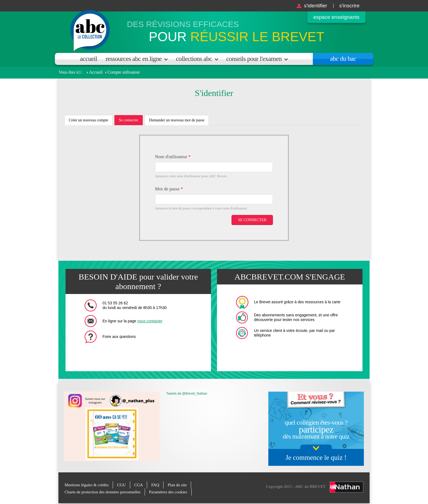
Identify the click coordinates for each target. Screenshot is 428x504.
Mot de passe (169, 189)
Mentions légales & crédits (87, 485)
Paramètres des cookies (168, 492)
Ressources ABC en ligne (134, 59)
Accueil (89, 59)
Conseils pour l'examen (254, 59)
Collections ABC (194, 59)
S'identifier (316, 6)
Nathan (347, 487)
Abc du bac (343, 59)
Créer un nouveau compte (88, 120)
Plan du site (177, 485)
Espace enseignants (336, 17)
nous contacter (150, 321)
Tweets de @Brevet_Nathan (187, 394)
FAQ (155, 485)
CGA (139, 485)
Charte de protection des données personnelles (103, 492)
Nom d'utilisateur (173, 157)
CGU (121, 485)
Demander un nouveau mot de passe (177, 120)
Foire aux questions (119, 337)
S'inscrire (349, 6)
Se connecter (131, 122)
